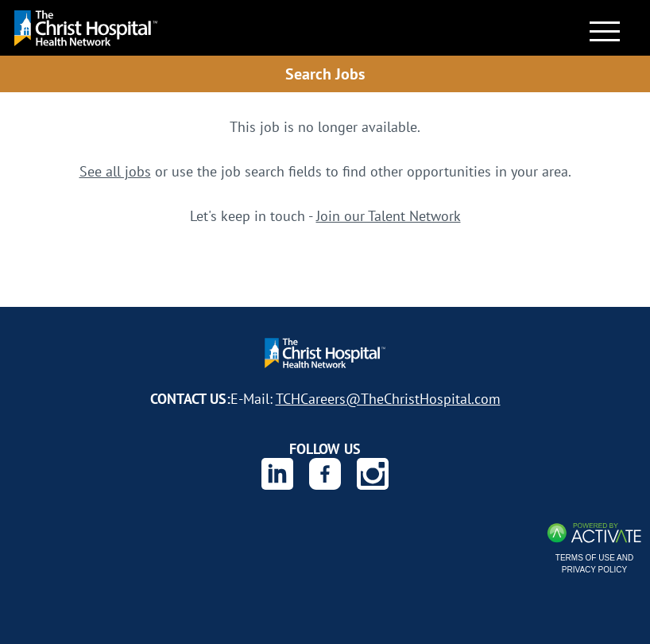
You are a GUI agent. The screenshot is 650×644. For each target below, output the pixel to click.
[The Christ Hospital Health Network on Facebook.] (325, 474)
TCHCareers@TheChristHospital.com (388, 398)
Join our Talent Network (389, 215)
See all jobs (115, 171)
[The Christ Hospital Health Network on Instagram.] (373, 474)
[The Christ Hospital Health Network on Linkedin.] (277, 474)
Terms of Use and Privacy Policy (594, 564)
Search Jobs (325, 74)
